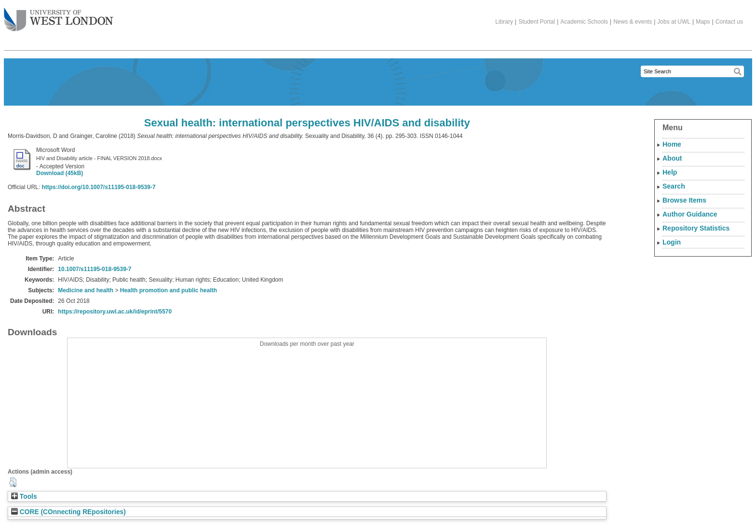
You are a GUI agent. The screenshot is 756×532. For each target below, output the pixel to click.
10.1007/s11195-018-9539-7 (94, 269)
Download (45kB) (60, 173)
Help (670, 172)
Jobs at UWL (674, 22)
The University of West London (59, 16)
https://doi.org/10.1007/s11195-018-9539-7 (98, 187)
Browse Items (684, 200)
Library (504, 22)
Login (672, 242)
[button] (13, 482)
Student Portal (537, 22)
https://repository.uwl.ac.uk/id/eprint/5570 (115, 312)
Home (672, 144)
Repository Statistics (696, 228)
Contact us (729, 22)
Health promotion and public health (169, 290)
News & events (633, 22)
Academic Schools (584, 22)
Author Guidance (690, 214)
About (672, 158)
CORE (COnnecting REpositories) (68, 512)
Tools (24, 497)
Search (674, 186)
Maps (703, 22)
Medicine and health (86, 290)
